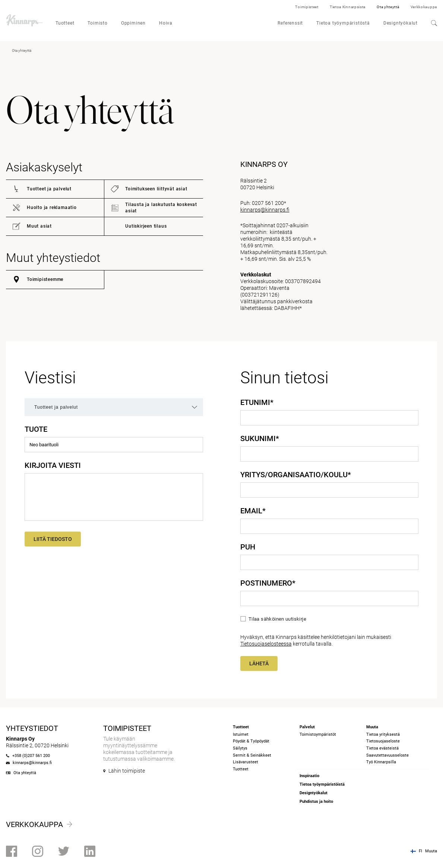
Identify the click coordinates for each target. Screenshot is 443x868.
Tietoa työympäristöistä (322, 784)
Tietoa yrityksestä (383, 734)
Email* (253, 511)
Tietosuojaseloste (383, 741)
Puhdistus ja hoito (316, 802)
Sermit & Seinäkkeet (252, 755)
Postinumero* (268, 583)
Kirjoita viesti (53, 465)
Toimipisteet (307, 7)
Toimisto (97, 23)
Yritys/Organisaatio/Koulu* (296, 475)
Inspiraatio (309, 776)
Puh (248, 547)
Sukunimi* (260, 438)
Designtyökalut (401, 23)
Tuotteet (65, 23)
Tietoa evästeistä (382, 748)
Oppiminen (133, 23)
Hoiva (166, 23)
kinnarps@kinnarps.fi (265, 210)
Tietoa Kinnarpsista (348, 7)
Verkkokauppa (424, 7)
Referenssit (290, 23)
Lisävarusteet (246, 762)
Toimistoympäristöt (318, 734)
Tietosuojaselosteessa (266, 644)
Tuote (36, 429)
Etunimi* (257, 402)
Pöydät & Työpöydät (251, 741)
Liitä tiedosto (53, 539)
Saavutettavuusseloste (387, 755)
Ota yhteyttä (388, 7)
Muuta (431, 851)
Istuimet (241, 734)
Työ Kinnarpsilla (381, 762)
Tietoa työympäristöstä (343, 23)
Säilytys (240, 748)
